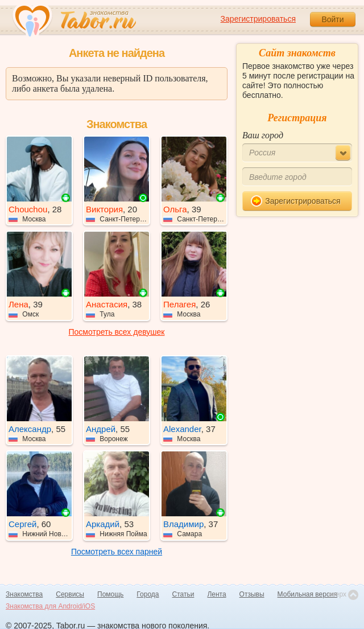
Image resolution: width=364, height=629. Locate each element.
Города (148, 594)
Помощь (110, 594)
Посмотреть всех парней (117, 552)
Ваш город (263, 135)
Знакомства (24, 594)
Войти (332, 19)
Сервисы (70, 594)
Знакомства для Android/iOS (50, 606)
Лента (216, 594)
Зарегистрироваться (258, 19)
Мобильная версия (308, 594)
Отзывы (252, 594)
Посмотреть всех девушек (117, 332)
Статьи (183, 594)
